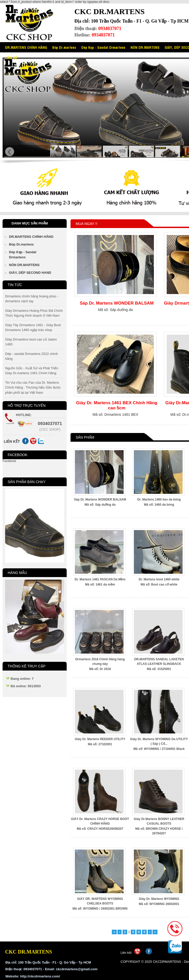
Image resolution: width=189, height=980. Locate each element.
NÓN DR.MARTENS (145, 47)
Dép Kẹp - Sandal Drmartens (103, 47)
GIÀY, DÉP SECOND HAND (30, 273)
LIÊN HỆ (11, 57)
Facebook (9, 461)
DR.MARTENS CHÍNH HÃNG (26, 47)
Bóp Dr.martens (64, 47)
